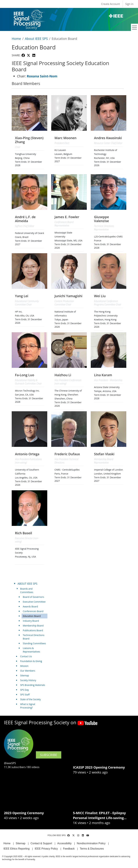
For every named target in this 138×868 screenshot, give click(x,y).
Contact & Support (41, 843)
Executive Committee (34, 602)
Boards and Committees (27, 590)
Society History (28, 680)
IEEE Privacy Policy (46, 849)
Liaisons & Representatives (32, 650)
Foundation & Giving (31, 661)
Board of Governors (34, 597)
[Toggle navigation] (135, 27)
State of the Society (31, 699)
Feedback (69, 849)
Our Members (28, 671)
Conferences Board (33, 611)
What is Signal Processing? (28, 706)
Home (16, 39)
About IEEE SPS (36, 39)
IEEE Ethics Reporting (16, 849)
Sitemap (25, 675)
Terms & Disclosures (92, 849)
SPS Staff (25, 695)
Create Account (110, 4)
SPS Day (25, 690)
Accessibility (64, 843)
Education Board (32, 616)
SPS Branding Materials (33, 685)
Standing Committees (34, 643)
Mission (24, 666)
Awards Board (30, 606)
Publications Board (33, 630)
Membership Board (33, 626)
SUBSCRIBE (49, 755)
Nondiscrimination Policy (91, 843)
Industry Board (31, 621)
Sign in (129, 4)
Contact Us (26, 656)
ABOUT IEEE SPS (28, 584)
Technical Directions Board (34, 637)
